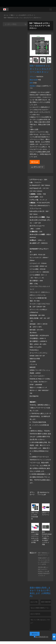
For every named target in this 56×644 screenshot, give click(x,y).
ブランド (33, 77)
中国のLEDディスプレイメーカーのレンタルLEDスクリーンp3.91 (44, 561)
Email (35, 162)
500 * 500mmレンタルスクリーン (44, 554)
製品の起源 (34, 80)
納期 (31, 83)
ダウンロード (37, 167)
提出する (35, 634)
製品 (12, 15)
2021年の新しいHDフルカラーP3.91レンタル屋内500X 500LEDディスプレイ (44, 571)
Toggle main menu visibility (51, 9)
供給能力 (33, 86)
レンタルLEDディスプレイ (25, 15)
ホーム (6, 15)
